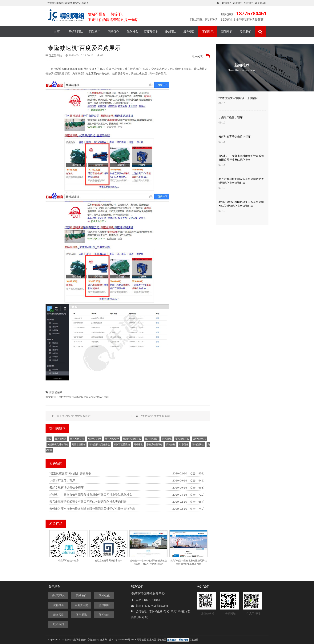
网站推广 (95, 32)
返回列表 (201, 56)
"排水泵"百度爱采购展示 (76, 416)
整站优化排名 (182, 439)
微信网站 (170, 32)
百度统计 (194, 640)
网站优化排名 (95, 439)
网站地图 (227, 3)
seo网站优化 (199, 439)
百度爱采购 (151, 32)
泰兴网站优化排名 (132, 439)
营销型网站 (76, 32)
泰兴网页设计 (112, 439)
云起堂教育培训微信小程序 (66, 487)
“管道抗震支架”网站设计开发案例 (70, 473)
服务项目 (189, 32)
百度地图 (238, 3)
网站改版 (171, 445)
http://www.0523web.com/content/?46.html (84, 397)
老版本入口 (261, 3)
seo (49, 439)
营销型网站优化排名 (100, 445)
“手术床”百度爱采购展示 (155, 416)
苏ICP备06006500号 (120, 640)
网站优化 (114, 32)
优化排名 (132, 32)
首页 (57, 32)
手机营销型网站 (155, 445)
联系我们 (246, 32)
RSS (218, 3)
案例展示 (208, 32)
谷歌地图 (249, 3)
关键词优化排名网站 (58, 445)
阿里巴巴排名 (79, 445)
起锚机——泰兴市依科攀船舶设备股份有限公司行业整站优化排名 (91, 495)
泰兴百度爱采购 (122, 445)
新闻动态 (227, 32)
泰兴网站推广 (152, 439)
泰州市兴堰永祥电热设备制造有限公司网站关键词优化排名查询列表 (92, 509)
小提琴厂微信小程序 (62, 480)
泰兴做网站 (61, 439)
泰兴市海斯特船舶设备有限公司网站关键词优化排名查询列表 (88, 502)
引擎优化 (184, 445)
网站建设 (138, 445)
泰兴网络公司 (77, 439)
